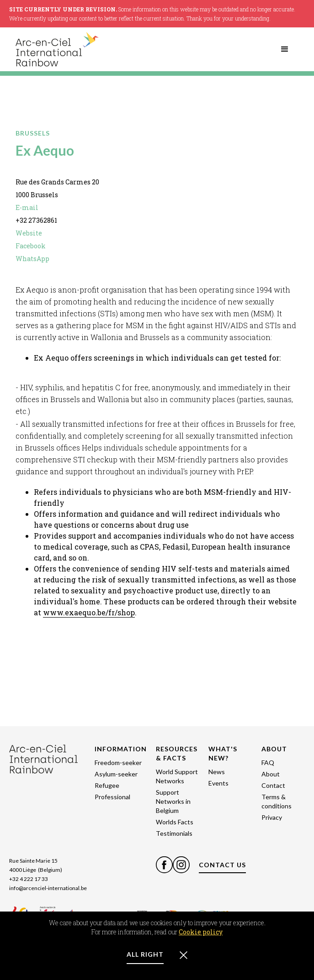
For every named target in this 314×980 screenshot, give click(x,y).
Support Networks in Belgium (173, 801)
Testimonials (174, 833)
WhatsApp (32, 259)
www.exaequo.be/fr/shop (89, 612)
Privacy (272, 817)
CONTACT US (222, 865)
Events (218, 783)
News (217, 772)
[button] (285, 49)
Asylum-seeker (116, 774)
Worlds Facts (175, 822)
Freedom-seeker (118, 763)
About (271, 774)
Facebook (31, 246)
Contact (273, 785)
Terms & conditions (277, 801)
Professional (112, 797)
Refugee (107, 785)
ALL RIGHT (145, 954)
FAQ (268, 763)
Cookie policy (201, 932)
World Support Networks (177, 776)
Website (29, 233)
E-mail (27, 207)
